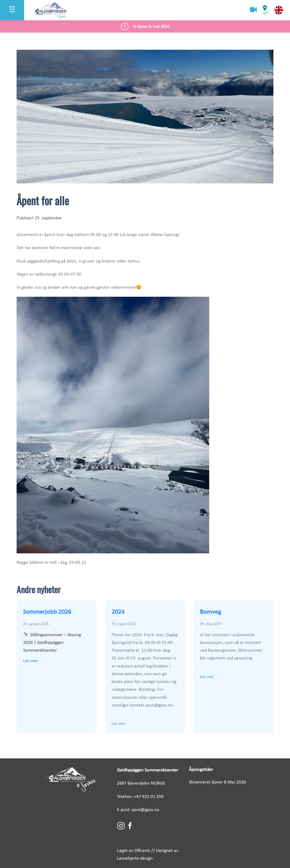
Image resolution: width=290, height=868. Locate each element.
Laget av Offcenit (133, 851)
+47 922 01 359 (149, 797)
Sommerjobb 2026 (47, 612)
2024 (118, 612)
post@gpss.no (146, 810)
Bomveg (210, 612)
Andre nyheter (39, 589)
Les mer (31, 661)
